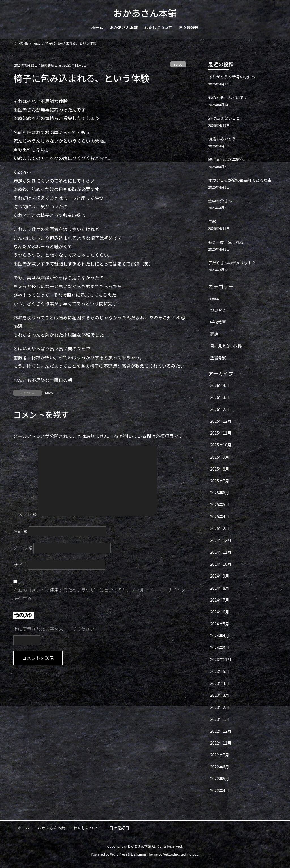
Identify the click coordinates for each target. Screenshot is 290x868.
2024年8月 (220, 588)
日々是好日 (119, 828)
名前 (21, 531)
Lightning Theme (144, 854)
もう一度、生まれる (226, 242)
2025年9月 (220, 457)
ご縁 (212, 221)
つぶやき (218, 310)
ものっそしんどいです (228, 97)
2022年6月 (220, 767)
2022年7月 (220, 755)
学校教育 (218, 322)
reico (178, 64)
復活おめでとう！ (224, 139)
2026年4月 (220, 385)
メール (23, 548)
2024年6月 (220, 612)
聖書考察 (218, 358)
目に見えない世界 (226, 346)
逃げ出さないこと (224, 118)
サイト (20, 565)
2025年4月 (220, 516)
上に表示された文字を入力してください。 (56, 629)
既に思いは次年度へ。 (228, 159)
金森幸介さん (220, 201)
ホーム (24, 828)
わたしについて (88, 828)
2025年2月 (220, 528)
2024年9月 (220, 576)
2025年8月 (220, 469)
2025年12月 (221, 421)
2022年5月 (220, 779)
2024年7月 (220, 600)
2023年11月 (221, 659)
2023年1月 (220, 719)
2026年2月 (220, 409)
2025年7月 (220, 481)
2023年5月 (220, 671)
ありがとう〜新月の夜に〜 (232, 77)
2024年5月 (220, 624)
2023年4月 (220, 683)
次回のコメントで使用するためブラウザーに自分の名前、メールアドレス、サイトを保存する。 (99, 594)
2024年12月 (221, 540)
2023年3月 (220, 695)
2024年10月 (221, 564)
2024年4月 (220, 636)
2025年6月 (220, 493)
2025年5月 (220, 504)
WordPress (119, 854)
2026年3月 (220, 397)
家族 (214, 334)
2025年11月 (221, 433)
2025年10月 (221, 445)
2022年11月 (221, 743)
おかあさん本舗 (52, 828)
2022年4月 (220, 790)
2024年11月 (221, 552)
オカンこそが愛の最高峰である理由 (240, 180)
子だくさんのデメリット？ (232, 263)
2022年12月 (221, 731)
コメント (25, 514)
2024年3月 (220, 647)
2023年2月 (220, 707)
